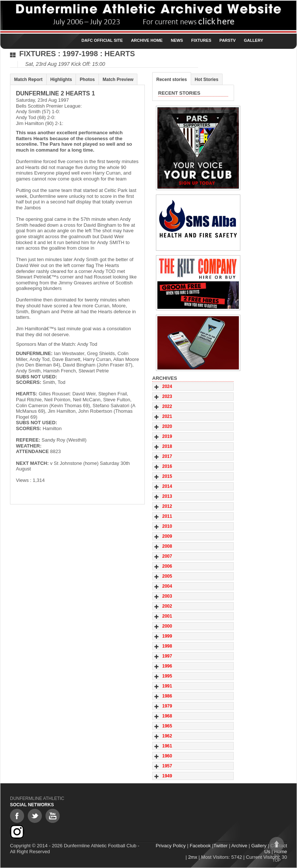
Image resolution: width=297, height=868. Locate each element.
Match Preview (118, 80)
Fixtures (201, 40)
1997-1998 (80, 54)
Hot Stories (207, 80)
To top (277, 850)
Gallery (253, 40)
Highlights (61, 80)
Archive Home (147, 40)
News (177, 40)
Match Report (28, 80)
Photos (87, 80)
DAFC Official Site (102, 40)
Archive (239, 846)
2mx (193, 857)
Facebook (200, 846)
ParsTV (228, 40)
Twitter (220, 846)
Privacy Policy (171, 846)
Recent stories (172, 80)
